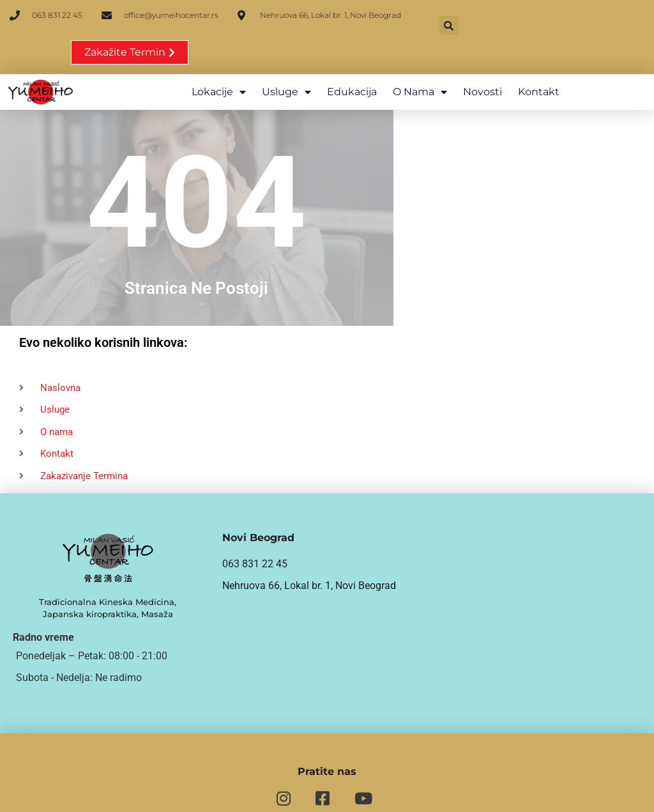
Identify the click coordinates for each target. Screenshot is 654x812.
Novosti (482, 61)
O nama (419, 61)
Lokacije (218, 61)
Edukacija (351, 61)
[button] (448, 26)
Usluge (286, 61)
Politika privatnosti (545, 794)
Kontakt (538, 61)
